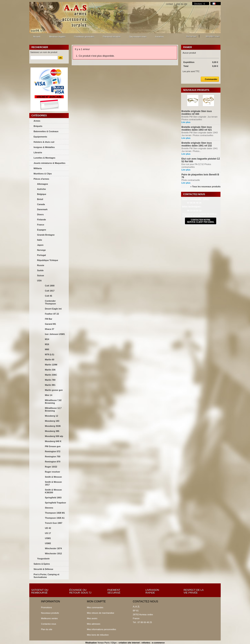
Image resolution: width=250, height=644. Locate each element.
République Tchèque (48, 260)
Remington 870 (53, 462)
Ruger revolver (53, 472)
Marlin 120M (51, 365)
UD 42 (48, 528)
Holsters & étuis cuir (44, 142)
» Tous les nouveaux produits (205, 187)
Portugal (42, 255)
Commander (209, 79)
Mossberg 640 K (53, 441)
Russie (41, 265)
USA (39, 281)
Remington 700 (53, 457)
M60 (47, 349)
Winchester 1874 (53, 548)
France (41, 225)
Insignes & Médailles (44, 147)
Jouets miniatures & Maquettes (50, 163)
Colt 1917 (50, 291)
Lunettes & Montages (44, 158)
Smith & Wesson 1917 (53, 483)
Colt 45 (49, 296)
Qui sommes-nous (138, 37)
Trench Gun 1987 (54, 523)
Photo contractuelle (191, 180)
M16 (47, 344)
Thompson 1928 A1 (55, 518)
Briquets (38, 126)
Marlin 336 (50, 370)
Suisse (41, 275)
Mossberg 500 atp (54, 436)
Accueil (36, 38)
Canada (41, 204)
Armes (37, 121)
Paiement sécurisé (112, 37)
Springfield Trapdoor (55, 503)
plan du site (182, 4)
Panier (187, 47)
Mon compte (96, 601)
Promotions (46, 607)
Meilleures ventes (49, 618)
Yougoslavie (43, 559)
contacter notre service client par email (201, 221)
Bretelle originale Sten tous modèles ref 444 (197, 113)
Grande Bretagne (46, 235)
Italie (40, 240)
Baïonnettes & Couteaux (46, 131)
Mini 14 (49, 395)
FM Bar (49, 319)
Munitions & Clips (43, 174)
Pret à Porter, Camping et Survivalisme (46, 576)
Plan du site (47, 629)
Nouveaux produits (196, 90)
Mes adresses (94, 624)
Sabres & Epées (42, 564)
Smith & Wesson (53, 477)
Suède (40, 270)
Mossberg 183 (52, 421)
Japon (40, 245)
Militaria (38, 168)
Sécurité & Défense (43, 569)
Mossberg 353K (53, 426)
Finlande (42, 220)
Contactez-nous (49, 624)
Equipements (40, 137)
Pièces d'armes (41, 179)
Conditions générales (84, 37)
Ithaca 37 (50, 329)
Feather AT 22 (52, 314)
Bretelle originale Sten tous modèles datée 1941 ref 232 (197, 144)
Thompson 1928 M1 (55, 513)
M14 (47, 339)
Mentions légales (57, 37)
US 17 (48, 533)
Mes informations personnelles (101, 629)
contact (169, 4)
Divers (40, 214)
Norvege (41, 250)
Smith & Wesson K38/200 (53, 491)
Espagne (42, 230)
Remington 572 (53, 451)
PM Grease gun (53, 446)
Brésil (40, 199)
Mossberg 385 (52, 431)
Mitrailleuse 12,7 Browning (53, 409)
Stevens (49, 508)
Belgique (42, 194)
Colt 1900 (50, 286)
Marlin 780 (50, 380)
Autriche (42, 189)
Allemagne (43, 184)
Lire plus (186, 122)
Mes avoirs (92, 618)
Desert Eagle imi (53, 309)
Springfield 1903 (53, 498)
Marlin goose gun (54, 390)
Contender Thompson (50, 302)
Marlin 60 (50, 360)
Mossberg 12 (51, 416)
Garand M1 (50, 324)
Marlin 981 (50, 385)
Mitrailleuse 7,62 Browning (53, 402)
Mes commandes (95, 607)
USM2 (48, 543)
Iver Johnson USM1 (55, 334)
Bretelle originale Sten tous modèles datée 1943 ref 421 (197, 128)
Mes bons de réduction (98, 635)
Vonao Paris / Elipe (107, 643)
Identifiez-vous (213, 36)
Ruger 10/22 (51, 467)
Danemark (42, 209)
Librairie (38, 152)
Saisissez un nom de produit (44, 52)
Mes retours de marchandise (100, 613)
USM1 (48, 538)
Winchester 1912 (53, 553)
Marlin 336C (51, 375)
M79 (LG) (50, 354)
